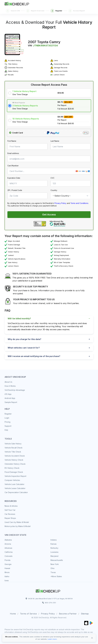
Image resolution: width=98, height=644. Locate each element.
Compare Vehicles (12, 480)
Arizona (8, 544)
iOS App (8, 394)
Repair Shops (10, 518)
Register (8, 414)
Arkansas (8, 548)
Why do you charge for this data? (24, 339)
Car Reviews (10, 514)
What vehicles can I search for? (24, 348)
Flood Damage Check (14, 472)
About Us (8, 382)
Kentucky (54, 548)
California (9, 552)
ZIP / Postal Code (15, 190)
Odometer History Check (15, 464)
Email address (13, 153)
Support (8, 426)
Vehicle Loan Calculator (14, 484)
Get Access (49, 215)
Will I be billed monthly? (19, 319)
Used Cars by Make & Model (17, 522)
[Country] (71, 196)
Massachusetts (57, 560)
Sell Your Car (10, 510)
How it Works (10, 386)
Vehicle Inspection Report (15, 476)
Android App (10, 398)
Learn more (52, 639)
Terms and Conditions (79, 203)
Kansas (54, 544)
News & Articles (11, 506)
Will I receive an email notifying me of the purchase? (34, 356)
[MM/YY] (27, 183)
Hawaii (7, 568)
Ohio (53, 568)
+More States (56, 576)
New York (55, 564)
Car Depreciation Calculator (16, 492)
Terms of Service (28, 614)
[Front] (17, 3)
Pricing (7, 422)
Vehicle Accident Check (15, 456)
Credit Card (18, 133)
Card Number (13, 166)
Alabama (8, 540)
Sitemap (85, 614)
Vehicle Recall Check (14, 448)
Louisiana (54, 552)
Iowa (7, 580)
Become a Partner (68, 614)
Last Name (55, 141)
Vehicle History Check (14, 460)
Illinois (7, 572)
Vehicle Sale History (13, 444)
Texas (53, 572)
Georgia (8, 564)
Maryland (54, 556)
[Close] (92, 638)
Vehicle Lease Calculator (15, 488)
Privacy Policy (60, 203)
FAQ (6, 430)
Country (54, 190)
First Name (12, 141)
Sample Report (11, 402)
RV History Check (12, 468)
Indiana (54, 540)
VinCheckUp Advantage (15, 390)
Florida (7, 560)
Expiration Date (14, 178)
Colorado (9, 556)
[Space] (48, 590)
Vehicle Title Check (13, 452)
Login (7, 418)
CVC (52, 178)
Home (13, 614)
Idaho (7, 576)
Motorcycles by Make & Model (18, 526)
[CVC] (71, 183)
